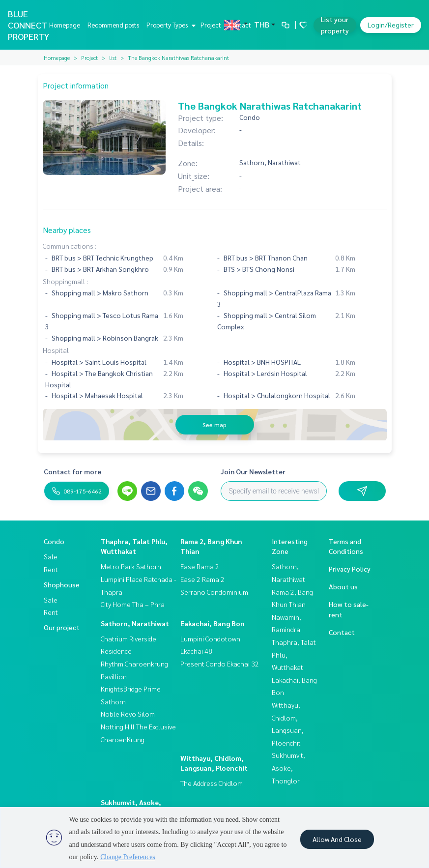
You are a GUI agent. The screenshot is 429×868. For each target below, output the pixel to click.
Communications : (70, 246)
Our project (62, 627)
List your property (335, 25)
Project (211, 25)
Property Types (170, 25)
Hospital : (57, 350)
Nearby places (67, 230)
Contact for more (72, 471)
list (113, 58)
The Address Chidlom (212, 783)
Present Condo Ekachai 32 (220, 664)
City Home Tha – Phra (133, 604)
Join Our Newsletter (253, 471)
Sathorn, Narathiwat (135, 623)
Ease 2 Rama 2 (202, 579)
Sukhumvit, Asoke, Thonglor (288, 767)
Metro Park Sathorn (131, 566)
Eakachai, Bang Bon (213, 623)
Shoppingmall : (65, 281)
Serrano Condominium (214, 592)
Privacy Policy (350, 569)
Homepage (65, 25)
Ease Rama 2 (200, 566)
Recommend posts (113, 25)
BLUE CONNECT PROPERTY (29, 25)
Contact (240, 25)
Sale (51, 556)
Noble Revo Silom (128, 714)
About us (343, 586)
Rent (51, 569)
